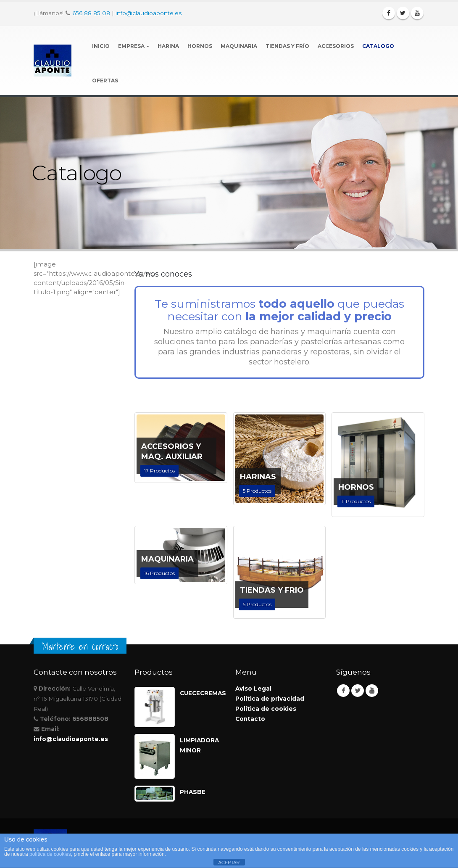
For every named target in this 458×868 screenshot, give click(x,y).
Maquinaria (239, 46)
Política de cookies (266, 709)
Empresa (131, 46)
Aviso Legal (253, 689)
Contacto (250, 719)
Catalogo (378, 46)
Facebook (343, 691)
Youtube (372, 691)
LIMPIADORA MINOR (199, 745)
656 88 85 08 (91, 13)
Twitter (358, 691)
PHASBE (193, 792)
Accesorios (336, 46)
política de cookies (50, 854)
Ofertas (105, 80)
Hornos (200, 46)
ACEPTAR (229, 863)
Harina (168, 46)
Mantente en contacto (80, 646)
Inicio (101, 46)
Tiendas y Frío (287, 46)
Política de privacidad (270, 699)
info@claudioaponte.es (149, 13)
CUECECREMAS (201, 693)
